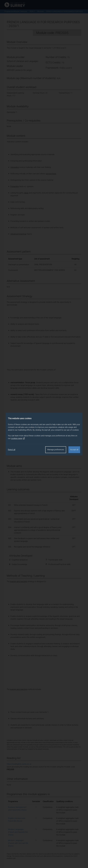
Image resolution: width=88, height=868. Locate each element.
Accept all (74, 450)
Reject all (12, 450)
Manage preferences (56, 450)
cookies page (18, 438)
